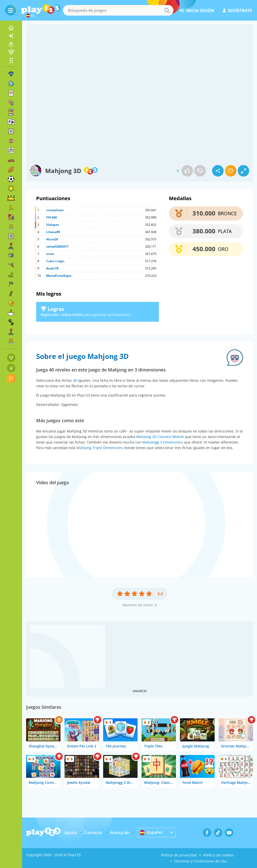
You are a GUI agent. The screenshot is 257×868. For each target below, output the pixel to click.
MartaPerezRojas (59, 276)
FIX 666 (52, 217)
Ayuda (71, 833)
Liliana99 (53, 232)
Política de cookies (218, 855)
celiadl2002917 (57, 247)
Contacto (93, 833)
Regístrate (49, 315)
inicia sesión (197, 11)
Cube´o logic (55, 261)
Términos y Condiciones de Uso (200, 861)
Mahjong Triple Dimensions (100, 448)
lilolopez (53, 225)
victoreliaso (55, 210)
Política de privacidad (179, 855)
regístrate (237, 11)
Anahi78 (52, 268)
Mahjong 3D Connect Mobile (160, 437)
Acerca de (120, 833)
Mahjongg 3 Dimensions (163, 442)
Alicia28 (52, 239)
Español (151, 832)
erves (50, 254)
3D (75, 380)
